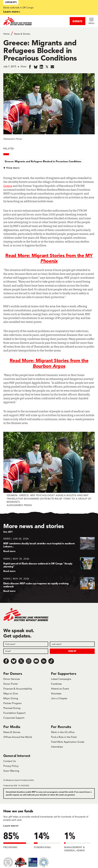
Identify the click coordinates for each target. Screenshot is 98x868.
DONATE (77, 21)
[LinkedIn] (44, 661)
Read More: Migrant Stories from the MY (49, 258)
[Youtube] (36, 661)
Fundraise (56, 684)
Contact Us (9, 761)
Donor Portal (10, 684)
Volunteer (56, 693)
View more (13, 168)
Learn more (11, 11)
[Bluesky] (14, 661)
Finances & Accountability (18, 689)
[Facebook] (6, 661)
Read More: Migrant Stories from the (49, 363)
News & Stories (22, 34)
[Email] (26, 651)
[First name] (26, 644)
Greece (8, 186)
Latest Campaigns (61, 679)
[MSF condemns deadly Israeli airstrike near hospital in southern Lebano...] (49, 545)
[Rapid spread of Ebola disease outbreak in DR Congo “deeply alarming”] (49, 565)
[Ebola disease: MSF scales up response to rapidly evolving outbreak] (49, 585)
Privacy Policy (11, 766)
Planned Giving (12, 708)
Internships (57, 747)
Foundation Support (14, 713)
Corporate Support (14, 718)
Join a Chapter (59, 698)
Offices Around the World (18, 737)
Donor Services (12, 679)
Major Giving (11, 698)
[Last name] (72, 644)
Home (6, 34)
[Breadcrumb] (49, 34)
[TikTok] (51, 661)
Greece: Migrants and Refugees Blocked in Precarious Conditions (43, 161)
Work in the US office (63, 732)
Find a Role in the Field (64, 737)
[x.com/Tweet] (21, 661)
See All (7, 532)
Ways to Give (11, 693)
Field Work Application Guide (68, 742)
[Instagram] (29, 661)
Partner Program (12, 703)
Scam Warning (11, 771)
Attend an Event (60, 689)
